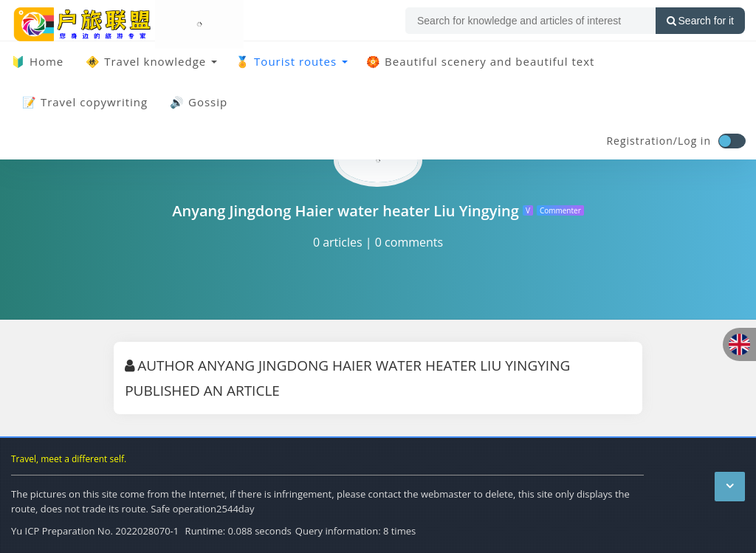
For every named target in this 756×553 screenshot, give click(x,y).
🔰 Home (37, 61)
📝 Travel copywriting (85, 102)
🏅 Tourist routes (286, 61)
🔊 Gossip (199, 102)
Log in (694, 141)
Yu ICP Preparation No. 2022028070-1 (95, 531)
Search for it (700, 21)
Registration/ (642, 141)
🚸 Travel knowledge (146, 61)
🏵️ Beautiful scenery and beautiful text (480, 61)
